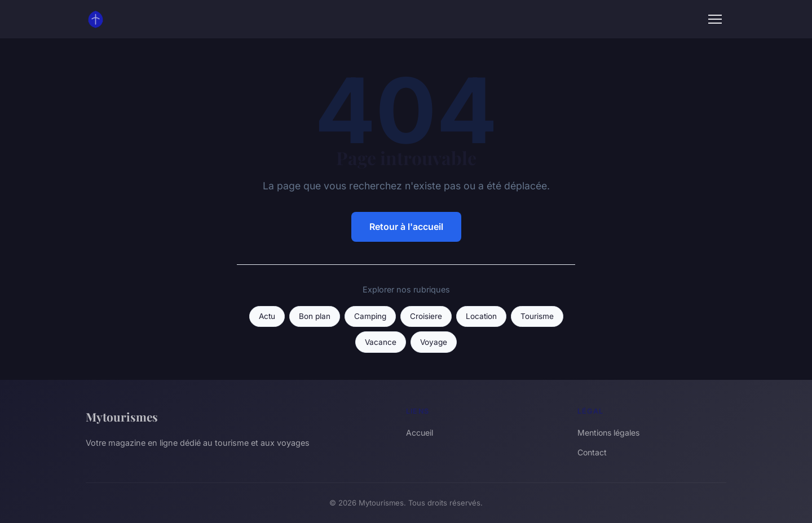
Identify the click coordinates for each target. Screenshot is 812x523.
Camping (370, 316)
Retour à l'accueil (406, 227)
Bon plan (315, 316)
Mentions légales (608, 433)
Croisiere (426, 316)
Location (481, 316)
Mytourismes (122, 416)
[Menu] (715, 19)
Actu (267, 316)
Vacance (381, 342)
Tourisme (537, 316)
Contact (592, 452)
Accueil (420, 433)
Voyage (434, 342)
